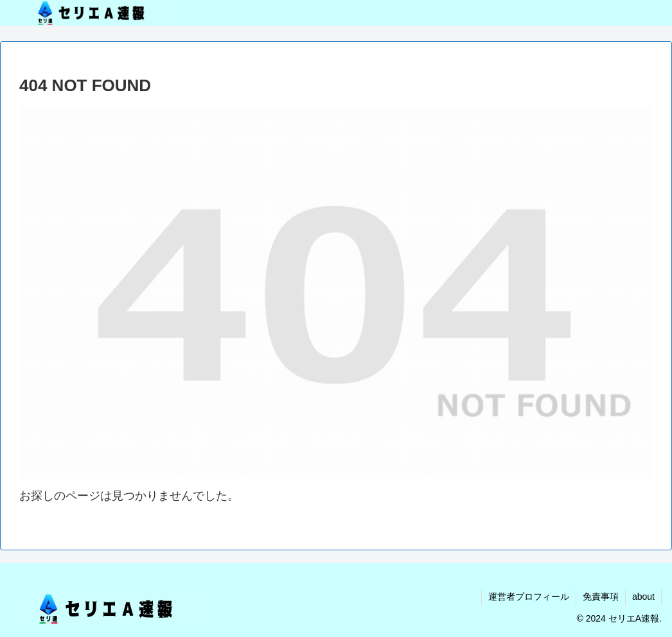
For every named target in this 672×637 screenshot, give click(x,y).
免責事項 (601, 597)
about (643, 597)
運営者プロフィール (529, 597)
